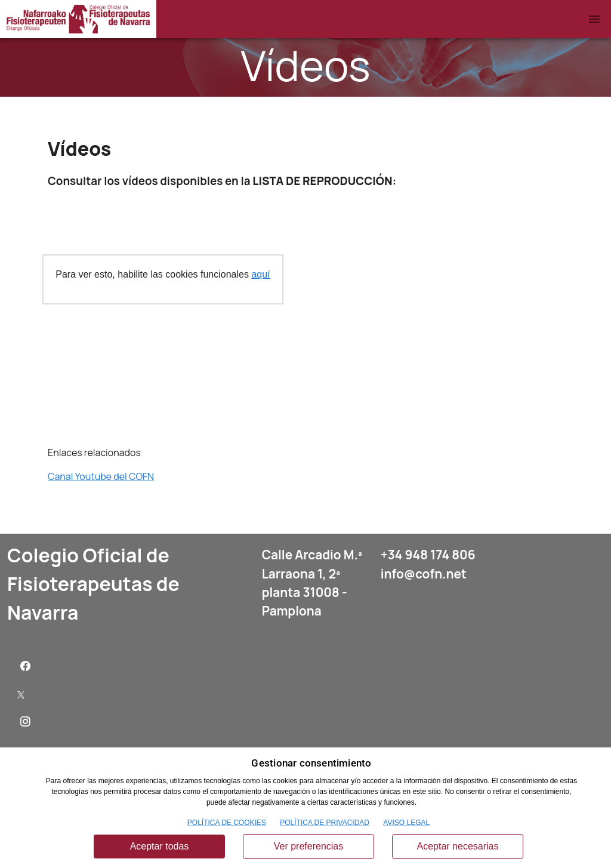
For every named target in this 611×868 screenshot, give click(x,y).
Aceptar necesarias (458, 846)
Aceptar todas (160, 846)
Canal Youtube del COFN (101, 476)
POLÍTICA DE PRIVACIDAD (325, 823)
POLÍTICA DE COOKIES (227, 823)
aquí (260, 274)
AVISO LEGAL (406, 823)
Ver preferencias (309, 846)
